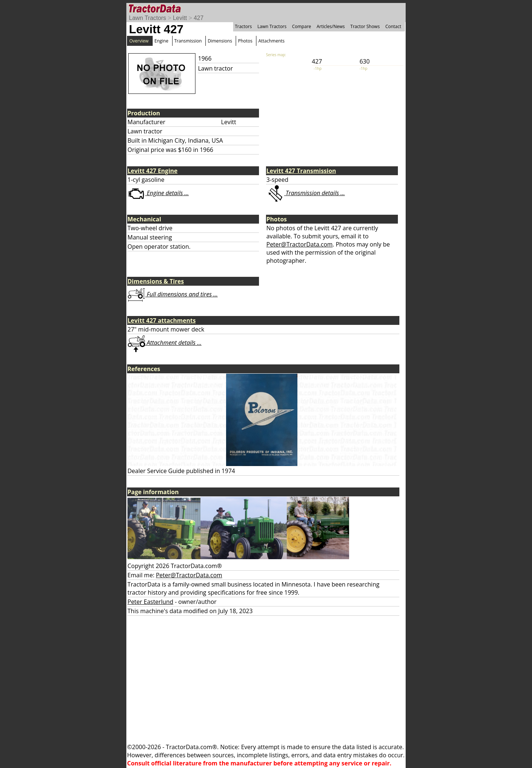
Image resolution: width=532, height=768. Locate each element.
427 (199, 18)
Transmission (188, 41)
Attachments (271, 41)
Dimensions (220, 41)
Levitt (180, 18)
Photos (245, 41)
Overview (139, 41)
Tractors (243, 26)
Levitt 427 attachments (162, 320)
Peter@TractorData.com (299, 244)
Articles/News (331, 26)
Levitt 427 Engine (153, 171)
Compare (301, 26)
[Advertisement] (266, 679)
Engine (161, 41)
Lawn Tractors (147, 18)
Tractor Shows (365, 26)
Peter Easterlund (150, 602)
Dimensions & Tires (156, 281)
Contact (393, 26)
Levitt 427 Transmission (301, 171)
